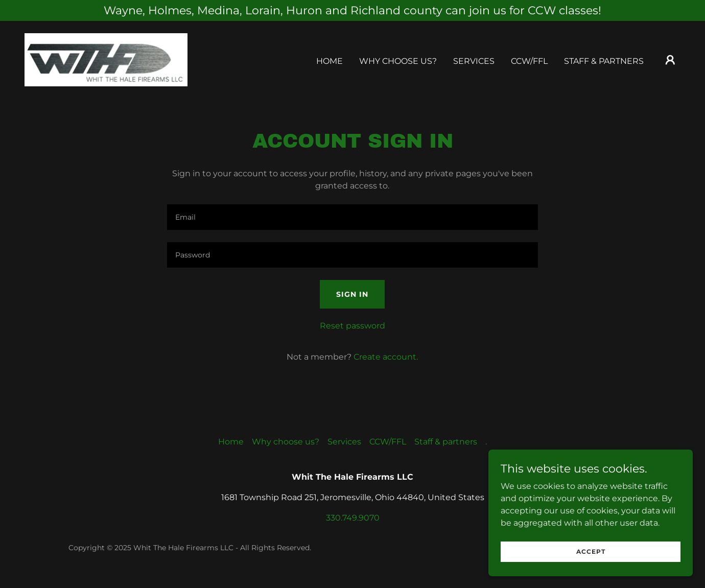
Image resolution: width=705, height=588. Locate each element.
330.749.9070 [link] (353, 518)
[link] (106, 59)
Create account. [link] (386, 357)
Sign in (352, 294)
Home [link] (330, 61)
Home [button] (231, 442)
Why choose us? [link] (398, 61)
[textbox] (352, 217)
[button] (670, 60)
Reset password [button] (353, 326)
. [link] (486, 442)
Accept (591, 559)
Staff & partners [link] (604, 61)
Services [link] (474, 61)
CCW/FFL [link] (529, 61)
